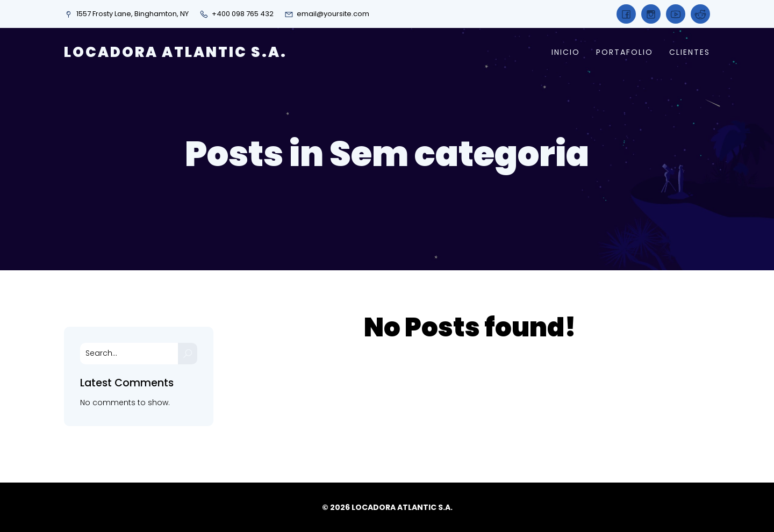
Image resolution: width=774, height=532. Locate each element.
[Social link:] (626, 14)
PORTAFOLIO (625, 52)
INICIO (566, 52)
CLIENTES (690, 52)
